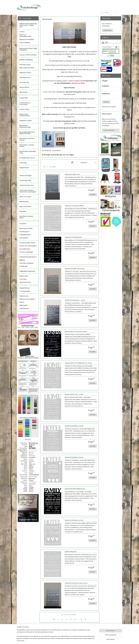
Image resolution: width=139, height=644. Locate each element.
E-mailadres (105, 86)
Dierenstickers (24, 238)
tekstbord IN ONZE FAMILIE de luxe (75, 489)
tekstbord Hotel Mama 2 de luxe (74, 426)
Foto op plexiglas (25, 291)
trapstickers (23, 163)
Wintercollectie (24, 87)
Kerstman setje (24, 82)
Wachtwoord (106, 94)
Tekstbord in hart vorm (27, 185)
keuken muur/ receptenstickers (25, 115)
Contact (22, 32)
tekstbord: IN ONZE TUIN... (72, 174)
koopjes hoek (24, 98)
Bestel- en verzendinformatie (25, 36)
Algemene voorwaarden (27, 39)
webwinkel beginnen (74, 641)
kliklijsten (22, 260)
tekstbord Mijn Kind (70, 552)
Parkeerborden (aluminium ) (28, 257)
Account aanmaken (109, 130)
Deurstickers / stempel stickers (27, 146)
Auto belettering (25, 249)
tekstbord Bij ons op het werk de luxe (76, 332)
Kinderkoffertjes (25, 288)
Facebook (64, 631)
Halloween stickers (25, 73)
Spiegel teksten (24, 168)
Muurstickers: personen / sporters (27, 139)
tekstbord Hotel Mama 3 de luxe (74, 520)
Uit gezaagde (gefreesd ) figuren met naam (27, 133)
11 (81, 619)
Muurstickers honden (26, 228)
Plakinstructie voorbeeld (27, 299)
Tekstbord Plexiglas (26, 176)
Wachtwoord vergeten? (109, 107)
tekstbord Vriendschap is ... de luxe (75, 300)
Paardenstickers (24, 232)
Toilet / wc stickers (25, 197)
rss (68, 641)
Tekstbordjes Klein (25, 180)
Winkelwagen (107, 30)
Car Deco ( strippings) (26, 252)
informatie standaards (26, 263)
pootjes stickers (24, 109)
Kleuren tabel (24, 276)
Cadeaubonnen (24, 309)
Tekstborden (23, 172)
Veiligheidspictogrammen (27, 271)
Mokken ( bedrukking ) (26, 60)
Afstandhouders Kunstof (27, 158)
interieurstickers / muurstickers (25, 104)
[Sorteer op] (83, 163)
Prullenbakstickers (25, 235)
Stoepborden (24, 266)
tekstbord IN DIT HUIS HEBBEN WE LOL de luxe (78, 363)
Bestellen (93, 195)
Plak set (22, 302)
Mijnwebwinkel (89, 641)
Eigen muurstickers (25, 206)
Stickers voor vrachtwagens (28, 246)
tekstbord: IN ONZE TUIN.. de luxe (75, 269)
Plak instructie (24, 296)
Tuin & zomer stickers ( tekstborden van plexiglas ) (28, 191)
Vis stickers (23, 224)
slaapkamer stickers (26, 121)
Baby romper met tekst (27, 68)
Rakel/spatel (23, 305)
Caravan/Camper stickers (27, 243)
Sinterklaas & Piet (25, 78)
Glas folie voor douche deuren (26, 217)
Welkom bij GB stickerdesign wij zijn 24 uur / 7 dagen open (28, 25)
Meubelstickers (24, 202)
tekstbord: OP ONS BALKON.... (74, 237)
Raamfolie (23, 211)
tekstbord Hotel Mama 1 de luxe (74, 457)
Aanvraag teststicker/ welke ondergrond (28, 49)
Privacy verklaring (25, 43)
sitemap (64, 641)
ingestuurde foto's (25, 282)
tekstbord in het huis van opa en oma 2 (76, 583)
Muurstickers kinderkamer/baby (25, 126)
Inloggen (106, 102)
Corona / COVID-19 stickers (28, 55)
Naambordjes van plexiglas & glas (28, 152)
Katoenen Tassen (25, 65)
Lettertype (23, 279)
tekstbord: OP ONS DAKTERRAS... (75, 206)
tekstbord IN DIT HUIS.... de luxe (74, 394)
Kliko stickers (23, 92)
